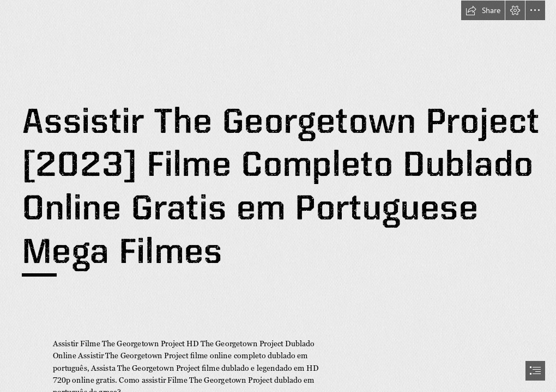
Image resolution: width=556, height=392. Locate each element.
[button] (483, 10)
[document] (278, 196)
